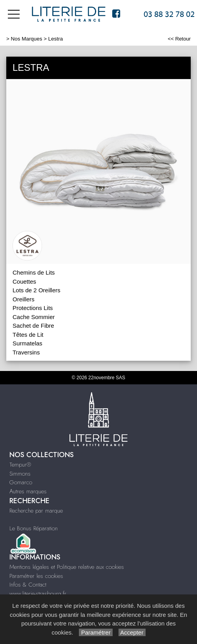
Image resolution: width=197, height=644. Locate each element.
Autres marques (28, 491)
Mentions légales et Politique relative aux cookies (67, 567)
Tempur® (20, 465)
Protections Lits (33, 308)
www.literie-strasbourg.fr (38, 594)
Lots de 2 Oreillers (36, 290)
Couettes (24, 281)
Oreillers (24, 299)
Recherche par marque (36, 511)
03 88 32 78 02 (169, 14)
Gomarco (21, 482)
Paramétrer (96, 632)
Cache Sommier (34, 317)
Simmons (20, 474)
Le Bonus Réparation (34, 528)
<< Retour (179, 39)
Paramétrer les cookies (36, 576)
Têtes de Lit (28, 335)
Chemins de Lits (34, 272)
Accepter (132, 632)
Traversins (26, 352)
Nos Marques (27, 39)
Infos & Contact (28, 585)
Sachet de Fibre (33, 326)
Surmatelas (27, 343)
